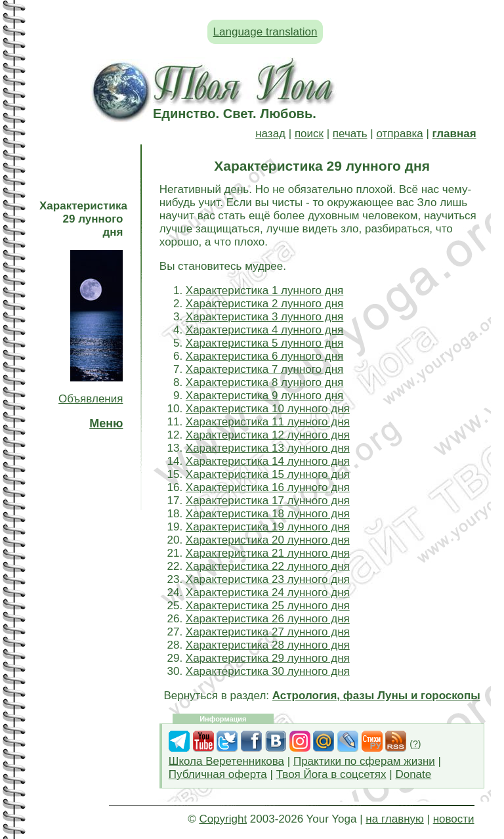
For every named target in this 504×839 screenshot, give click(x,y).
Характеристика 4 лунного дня (264, 330)
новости (454, 819)
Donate (413, 774)
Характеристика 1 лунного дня (264, 290)
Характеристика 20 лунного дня (268, 540)
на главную (394, 819)
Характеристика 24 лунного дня (268, 592)
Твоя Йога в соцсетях (331, 774)
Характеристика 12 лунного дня (268, 435)
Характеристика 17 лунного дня (268, 501)
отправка (399, 134)
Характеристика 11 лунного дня (268, 422)
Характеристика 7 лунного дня (264, 369)
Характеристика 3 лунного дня (264, 317)
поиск (309, 134)
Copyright (223, 819)
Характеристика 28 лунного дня (268, 645)
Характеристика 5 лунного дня (264, 343)
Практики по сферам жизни (364, 761)
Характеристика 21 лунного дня (268, 553)
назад (270, 134)
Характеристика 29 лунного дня (268, 658)
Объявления (91, 399)
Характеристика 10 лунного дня (268, 409)
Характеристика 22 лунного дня (268, 566)
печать (350, 134)
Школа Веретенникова (226, 761)
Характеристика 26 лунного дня (268, 619)
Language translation (265, 32)
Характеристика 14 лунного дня (268, 461)
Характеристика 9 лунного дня (264, 396)
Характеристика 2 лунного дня (264, 304)
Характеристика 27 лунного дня (268, 632)
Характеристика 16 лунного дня (268, 487)
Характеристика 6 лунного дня (264, 356)
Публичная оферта (218, 774)
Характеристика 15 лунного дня (268, 474)
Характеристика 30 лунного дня (268, 671)
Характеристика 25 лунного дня (268, 606)
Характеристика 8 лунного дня (264, 382)
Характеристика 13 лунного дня (268, 448)
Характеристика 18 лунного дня (268, 514)
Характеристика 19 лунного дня (268, 527)
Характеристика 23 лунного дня (268, 579)
